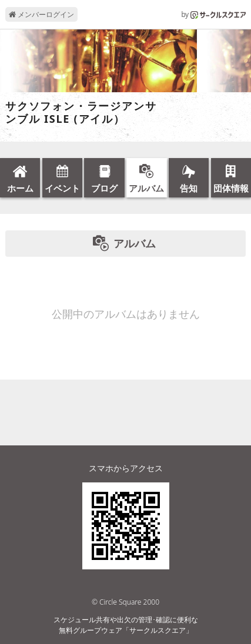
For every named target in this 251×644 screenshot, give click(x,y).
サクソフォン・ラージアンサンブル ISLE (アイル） (81, 113)
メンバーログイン (41, 14)
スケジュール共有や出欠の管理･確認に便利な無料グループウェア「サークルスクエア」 (126, 625)
